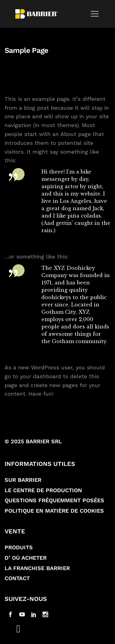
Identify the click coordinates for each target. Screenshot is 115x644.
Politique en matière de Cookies (54, 511)
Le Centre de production (43, 490)
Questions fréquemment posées (54, 500)
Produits (19, 547)
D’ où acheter (26, 558)
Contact (17, 578)
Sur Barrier (23, 480)
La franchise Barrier (37, 568)
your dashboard (40, 376)
